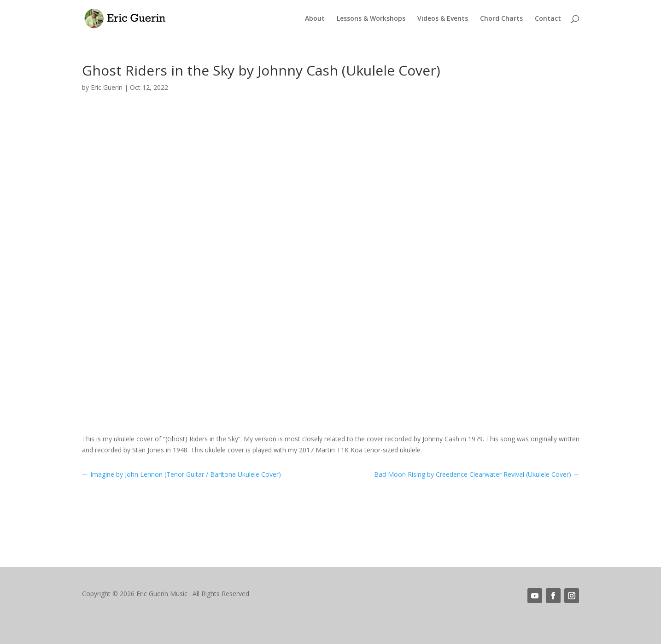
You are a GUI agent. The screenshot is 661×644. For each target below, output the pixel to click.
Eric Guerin (107, 87)
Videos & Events (443, 19)
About (315, 19)
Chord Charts (501, 19)
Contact (548, 19)
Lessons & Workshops (371, 19)
